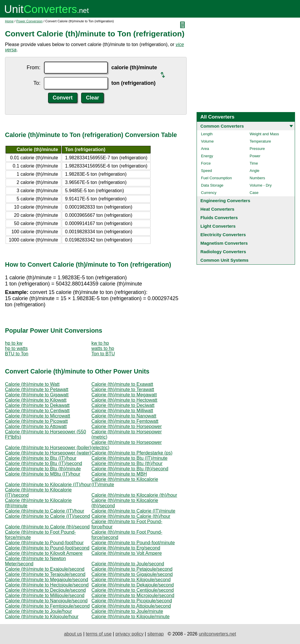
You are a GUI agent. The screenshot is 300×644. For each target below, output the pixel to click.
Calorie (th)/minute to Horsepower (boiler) (48, 448)
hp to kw (14, 343)
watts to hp (103, 348)
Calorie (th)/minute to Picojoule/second (132, 601)
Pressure (257, 149)
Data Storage (212, 185)
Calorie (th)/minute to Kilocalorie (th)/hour (134, 495)
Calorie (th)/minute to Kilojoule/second (131, 580)
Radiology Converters (223, 252)
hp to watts (16, 348)
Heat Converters (217, 209)
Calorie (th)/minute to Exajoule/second (45, 569)
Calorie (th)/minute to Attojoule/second (131, 606)
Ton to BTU (103, 354)
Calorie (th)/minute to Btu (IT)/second (44, 463)
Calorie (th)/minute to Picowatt (36, 421)
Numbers (257, 178)
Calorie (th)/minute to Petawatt (37, 389)
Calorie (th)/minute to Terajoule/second (45, 574)
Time (254, 163)
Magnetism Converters (224, 243)
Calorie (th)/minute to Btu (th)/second (130, 469)
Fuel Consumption (217, 178)
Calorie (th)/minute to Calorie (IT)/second (47, 516)
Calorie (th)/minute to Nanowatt (124, 416)
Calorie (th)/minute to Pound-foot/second (47, 548)
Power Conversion (30, 21)
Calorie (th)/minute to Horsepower (127, 426)
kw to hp (100, 343)
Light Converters (218, 226)
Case (254, 193)
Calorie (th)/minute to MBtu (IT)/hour (43, 474)
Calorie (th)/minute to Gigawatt (37, 395)
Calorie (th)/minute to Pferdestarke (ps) (132, 453)
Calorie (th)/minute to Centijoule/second (133, 590)
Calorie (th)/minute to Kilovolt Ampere (44, 553)
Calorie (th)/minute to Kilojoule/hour (42, 617)
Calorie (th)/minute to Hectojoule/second (47, 585)
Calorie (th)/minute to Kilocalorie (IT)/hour (48, 485)
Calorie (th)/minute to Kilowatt (36, 400)
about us (73, 634)
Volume (207, 141)
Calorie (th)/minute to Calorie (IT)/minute (133, 511)
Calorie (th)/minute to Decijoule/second (45, 590)
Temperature (260, 141)
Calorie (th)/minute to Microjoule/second (133, 595)
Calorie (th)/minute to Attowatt (36, 426)
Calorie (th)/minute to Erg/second (126, 548)
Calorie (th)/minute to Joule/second (128, 564)
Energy (207, 156)
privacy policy (129, 634)
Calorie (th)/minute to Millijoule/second (45, 595)
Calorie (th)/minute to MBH (119, 474)
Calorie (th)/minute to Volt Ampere (127, 553)
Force (206, 163)
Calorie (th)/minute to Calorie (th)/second (47, 527)
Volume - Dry (261, 185)
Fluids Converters (219, 218)
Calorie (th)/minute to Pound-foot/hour (44, 543)
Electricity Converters (223, 235)
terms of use (99, 634)
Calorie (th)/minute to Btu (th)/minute (43, 469)
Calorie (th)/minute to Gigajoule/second (132, 574)
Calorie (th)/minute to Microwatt (37, 416)
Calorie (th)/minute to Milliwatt (122, 411)
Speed (207, 171)
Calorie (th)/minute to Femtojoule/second (47, 606)
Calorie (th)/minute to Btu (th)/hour (127, 463)
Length (207, 134)
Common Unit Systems (224, 260)
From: (34, 67)
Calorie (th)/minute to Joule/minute (127, 611)
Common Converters (222, 126)
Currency (209, 193)
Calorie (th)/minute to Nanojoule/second (46, 601)
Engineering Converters (225, 201)
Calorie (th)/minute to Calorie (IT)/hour (45, 511)
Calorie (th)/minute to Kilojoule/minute (131, 617)
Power (255, 156)
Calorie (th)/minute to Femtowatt (125, 421)
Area (205, 149)
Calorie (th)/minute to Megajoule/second (47, 580)
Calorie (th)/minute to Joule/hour (39, 611)
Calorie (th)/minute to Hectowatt (124, 400)
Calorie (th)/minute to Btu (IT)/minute (129, 458)
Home (9, 21)
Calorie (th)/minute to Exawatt (122, 384)
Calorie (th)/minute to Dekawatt (37, 405)
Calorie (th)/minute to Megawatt (124, 395)
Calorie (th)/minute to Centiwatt (37, 411)
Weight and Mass (264, 134)
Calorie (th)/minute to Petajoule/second (132, 569)
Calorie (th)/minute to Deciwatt (123, 405)
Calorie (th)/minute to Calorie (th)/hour (131, 516)
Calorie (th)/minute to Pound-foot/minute (133, 543)
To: (37, 83)
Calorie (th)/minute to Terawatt (123, 389)
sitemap (156, 634)
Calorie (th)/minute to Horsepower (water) (48, 453)
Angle (254, 171)
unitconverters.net (217, 634)
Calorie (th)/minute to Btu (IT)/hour (41, 458)
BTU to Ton (17, 354)
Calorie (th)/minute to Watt (32, 384)
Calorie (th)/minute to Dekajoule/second (133, 585)
